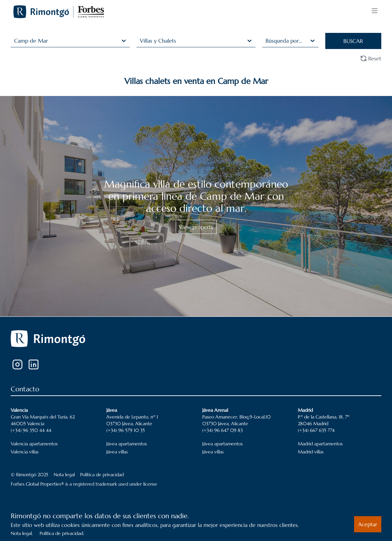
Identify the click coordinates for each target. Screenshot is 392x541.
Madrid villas (311, 452)
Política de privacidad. (62, 533)
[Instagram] (17, 364)
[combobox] (15, 41)
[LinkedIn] (34, 364)
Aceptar (368, 524)
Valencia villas (25, 452)
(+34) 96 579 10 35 (126, 430)
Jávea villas (117, 452)
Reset (371, 58)
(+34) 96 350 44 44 (31, 430)
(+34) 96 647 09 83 (222, 430)
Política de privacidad (102, 475)
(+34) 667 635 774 (316, 430)
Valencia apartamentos (34, 444)
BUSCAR (353, 41)
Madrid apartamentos (320, 444)
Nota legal (64, 475)
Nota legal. (22, 533)
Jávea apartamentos (127, 444)
